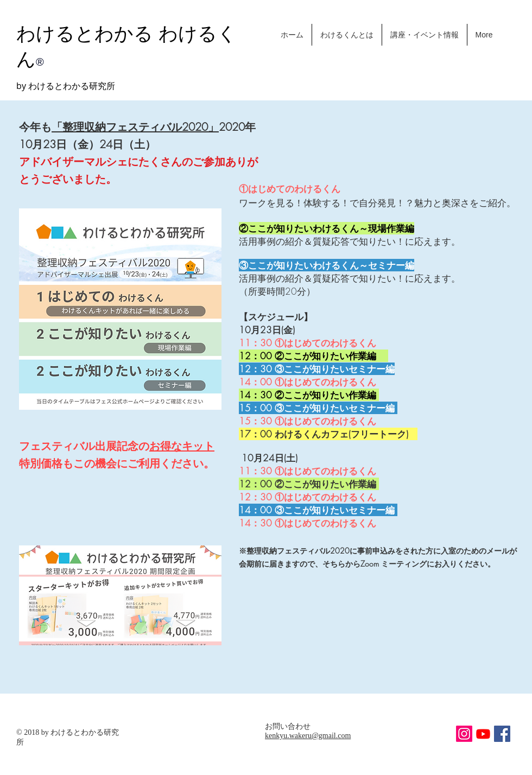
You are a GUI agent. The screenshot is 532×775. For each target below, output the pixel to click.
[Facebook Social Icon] (502, 734)
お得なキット (182, 446)
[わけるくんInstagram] (464, 734)
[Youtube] (483, 734)
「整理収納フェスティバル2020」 (135, 127)
